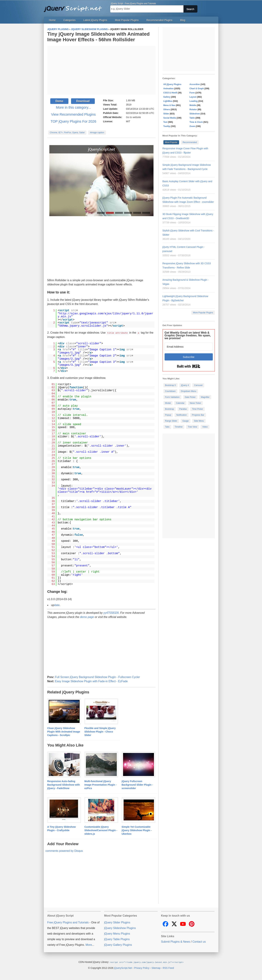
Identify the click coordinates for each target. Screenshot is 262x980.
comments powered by (64, 851)
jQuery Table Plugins (117, 939)
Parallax (183, 409)
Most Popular (171, 142)
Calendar (180, 403)
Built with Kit (189, 366)
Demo (59, 101)
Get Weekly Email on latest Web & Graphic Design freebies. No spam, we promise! (188, 335)
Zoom (192, 126)
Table (192, 118)
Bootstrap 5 (170, 385)
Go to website (134, 117)
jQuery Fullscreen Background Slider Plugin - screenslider (137, 785)
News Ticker (195, 403)
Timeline (179, 427)
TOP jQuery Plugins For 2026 (73, 121)
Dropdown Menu (189, 391)
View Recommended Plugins (73, 114)
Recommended (190, 142)
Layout (193, 97)
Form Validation (172, 397)
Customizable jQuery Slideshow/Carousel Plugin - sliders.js (101, 830)
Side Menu (199, 421)
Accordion (195, 84)
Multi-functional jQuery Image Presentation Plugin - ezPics (101, 785)
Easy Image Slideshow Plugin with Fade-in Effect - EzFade (91, 681)
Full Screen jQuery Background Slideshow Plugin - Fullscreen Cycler (97, 677)
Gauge (186, 421)
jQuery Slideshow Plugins (120, 928)
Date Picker (190, 397)
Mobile (193, 105)
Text (165, 122)
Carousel (198, 385)
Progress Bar (198, 415)
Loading (194, 101)
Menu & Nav (169, 105)
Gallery (167, 97)
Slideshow (195, 114)
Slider (166, 114)
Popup (168, 415)
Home (52, 20)
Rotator (193, 110)
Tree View (192, 427)
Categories (69, 20)
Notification (181, 415)
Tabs (167, 427)
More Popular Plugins (203, 313)
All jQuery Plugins (172, 84)
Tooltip (167, 126)
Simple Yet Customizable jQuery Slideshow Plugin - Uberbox (137, 830)
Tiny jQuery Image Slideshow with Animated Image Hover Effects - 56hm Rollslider (99, 37)
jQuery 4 (185, 385)
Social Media (170, 118)
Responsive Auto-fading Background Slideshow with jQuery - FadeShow (64, 785)
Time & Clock (196, 122)
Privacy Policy (142, 968)
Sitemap (156, 968)
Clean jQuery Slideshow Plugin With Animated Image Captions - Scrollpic (64, 731)
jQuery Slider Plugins (117, 922)
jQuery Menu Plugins (117, 933)
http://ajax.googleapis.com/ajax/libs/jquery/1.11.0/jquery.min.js (106, 315)
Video (205, 427)
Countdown (170, 391)
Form (192, 93)
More (89, 945)
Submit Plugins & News (176, 941)
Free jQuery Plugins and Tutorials (74, 7)
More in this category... (73, 107)
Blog (183, 20)
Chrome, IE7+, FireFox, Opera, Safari (67, 133)
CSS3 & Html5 (170, 93)
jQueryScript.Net (123, 968)
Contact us (199, 941)
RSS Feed (168, 968)
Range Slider (171, 421)
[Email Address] (189, 347)
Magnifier (205, 397)
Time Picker (198, 409)
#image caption (97, 133)
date (57, 605)
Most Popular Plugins (127, 20)
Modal (168, 403)
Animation (169, 89)
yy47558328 (111, 613)
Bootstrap (170, 409)
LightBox (168, 101)
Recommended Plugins (159, 20)
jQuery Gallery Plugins (118, 945)
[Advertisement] (101, 70)
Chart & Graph (197, 89)
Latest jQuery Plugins (95, 20)
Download (83, 101)
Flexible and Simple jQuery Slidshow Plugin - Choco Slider (100, 731)
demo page (87, 617)
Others (167, 110)
